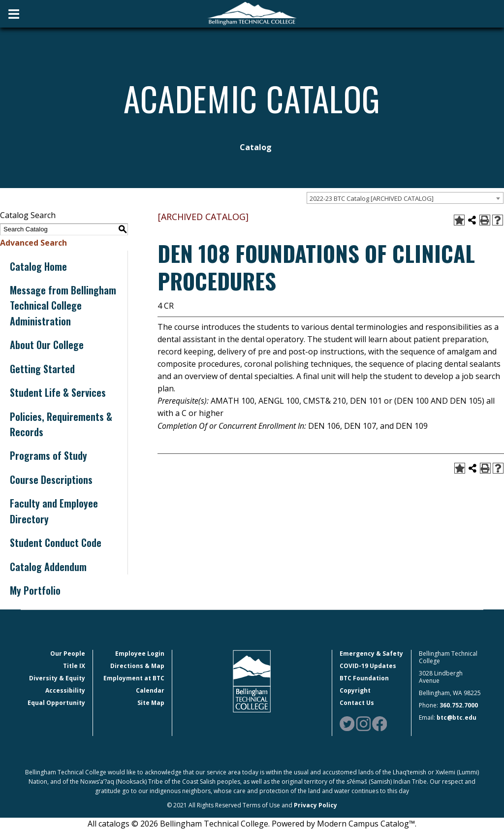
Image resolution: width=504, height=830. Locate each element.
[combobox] (405, 198)
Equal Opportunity (56, 703)
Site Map (151, 703)
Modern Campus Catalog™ (366, 824)
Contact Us (357, 703)
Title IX (74, 666)
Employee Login (140, 654)
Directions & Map (137, 666)
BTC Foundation (364, 678)
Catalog (256, 147)
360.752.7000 (459, 705)
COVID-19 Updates (368, 666)
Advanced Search (33, 243)
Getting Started (42, 369)
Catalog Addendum (48, 567)
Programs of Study (48, 455)
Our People (68, 654)
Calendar (150, 690)
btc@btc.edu (457, 718)
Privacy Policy (315, 805)
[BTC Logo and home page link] (252, 14)
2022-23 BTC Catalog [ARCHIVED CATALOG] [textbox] (372, 198)
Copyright (355, 690)
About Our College (47, 345)
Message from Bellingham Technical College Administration (63, 305)
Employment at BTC (134, 678)
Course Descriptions (51, 479)
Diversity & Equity (57, 678)
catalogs (114, 824)
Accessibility (65, 690)
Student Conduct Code (56, 543)
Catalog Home (38, 266)
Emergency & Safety (371, 654)
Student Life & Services (58, 392)
